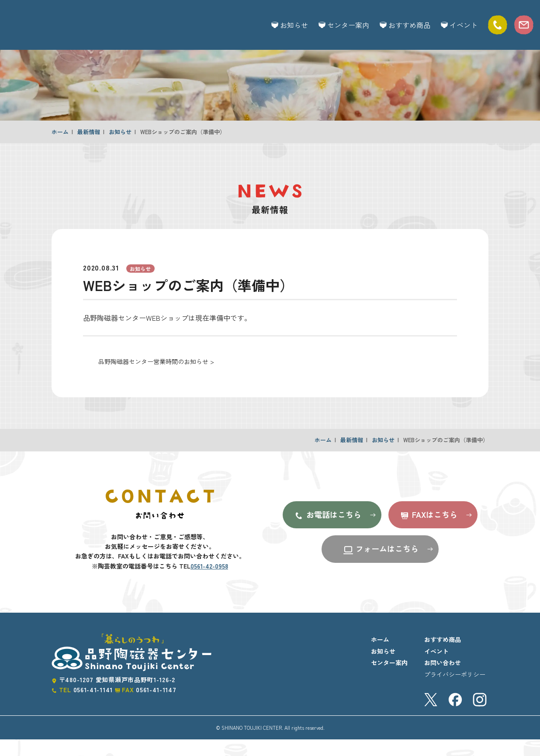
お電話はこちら (327, 532)
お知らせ (290, 25)
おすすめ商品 (405, 25)
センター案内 (344, 25)
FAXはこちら (428, 532)
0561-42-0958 (209, 583)
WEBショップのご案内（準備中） (183, 148)
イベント (459, 25)
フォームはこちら (381, 566)
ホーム (60, 148)
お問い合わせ (443, 679)
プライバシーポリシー (455, 691)
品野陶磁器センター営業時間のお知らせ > (156, 378)
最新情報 (89, 148)
